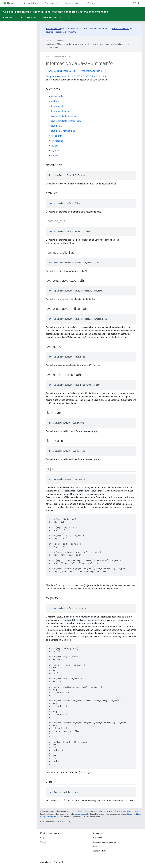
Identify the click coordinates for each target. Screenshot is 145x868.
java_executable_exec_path (65, 116)
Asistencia (97, 838)
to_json (55, 146)
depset (52, 203)
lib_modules (57, 141)
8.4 (91, 76)
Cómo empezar (52, 3)
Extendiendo (59, 57)
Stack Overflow (99, 851)
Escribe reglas (29, 18)
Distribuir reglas (52, 18)
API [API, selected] (69, 18)
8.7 (78, 76)
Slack (95, 846)
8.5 (87, 76)
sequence (54, 263)
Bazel (48, 57)
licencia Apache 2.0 (82, 814)
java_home (57, 126)
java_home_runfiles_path (63, 131)
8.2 (100, 76)
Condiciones (46, 862)
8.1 (105, 76)
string (52, 291)
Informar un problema (61, 71)
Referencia (90, 3)
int (51, 792)
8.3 (96, 76)
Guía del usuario (72, 3)
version (55, 156)
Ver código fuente (93, 71)
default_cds (57, 96)
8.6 (83, 76)
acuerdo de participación (57, 32)
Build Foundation (53, 29)
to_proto (55, 151)
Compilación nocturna (56, 76)
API (69, 57)
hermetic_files (58, 106)
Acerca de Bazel (31, 3)
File (51, 175)
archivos (55, 101)
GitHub (136, 3)
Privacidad (58, 862)
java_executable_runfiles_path (66, 121)
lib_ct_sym (57, 136)
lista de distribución (121, 29)
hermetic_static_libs (61, 111)
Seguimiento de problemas (104, 842)
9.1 (69, 76)
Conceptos (9, 18)
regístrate (73, 32)
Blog (42, 838)
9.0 (74, 76)
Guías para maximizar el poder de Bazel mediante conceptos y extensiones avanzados (56, 12)
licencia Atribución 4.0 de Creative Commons (120, 811)
